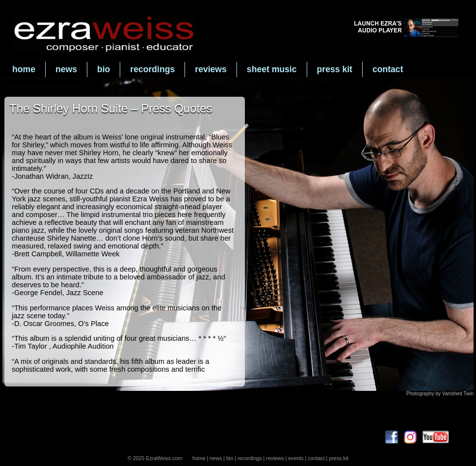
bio (104, 69)
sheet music (272, 69)
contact (388, 69)
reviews (211, 69)
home (24, 69)
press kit (335, 69)
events (296, 458)
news (66, 69)
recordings (152, 69)
